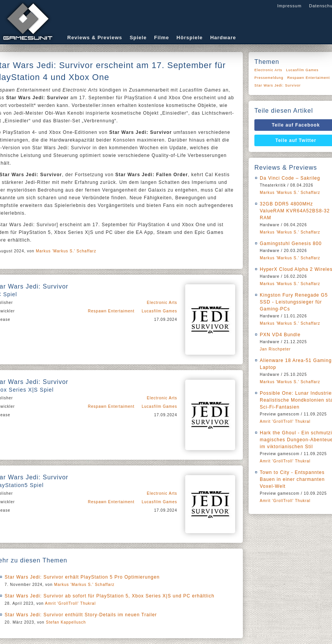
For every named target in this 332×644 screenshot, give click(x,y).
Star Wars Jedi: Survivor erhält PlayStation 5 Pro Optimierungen (82, 577)
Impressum (289, 6)
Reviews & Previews (95, 38)
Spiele (138, 38)
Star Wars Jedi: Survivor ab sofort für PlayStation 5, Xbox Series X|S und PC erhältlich (110, 596)
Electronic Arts (162, 303)
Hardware (223, 38)
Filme (162, 38)
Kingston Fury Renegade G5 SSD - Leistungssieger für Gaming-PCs (294, 302)
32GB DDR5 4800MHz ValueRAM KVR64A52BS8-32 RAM (295, 211)
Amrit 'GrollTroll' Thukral (70, 603)
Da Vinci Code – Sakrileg (290, 178)
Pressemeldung (269, 78)
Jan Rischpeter (275, 349)
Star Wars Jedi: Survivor (278, 85)
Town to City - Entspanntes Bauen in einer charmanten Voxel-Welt (292, 479)
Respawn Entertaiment (111, 311)
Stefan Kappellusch (66, 622)
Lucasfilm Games (159, 311)
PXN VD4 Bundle (280, 335)
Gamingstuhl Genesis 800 (291, 244)
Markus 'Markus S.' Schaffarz (66, 251)
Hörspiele (189, 38)
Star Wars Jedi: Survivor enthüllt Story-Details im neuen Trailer (81, 615)
